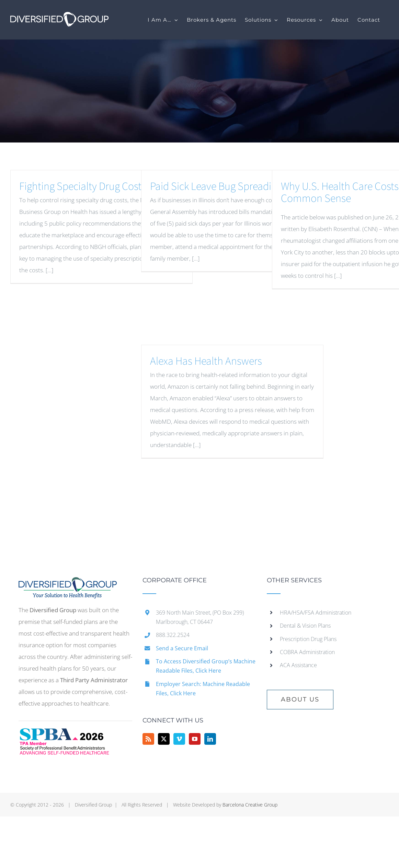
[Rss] (148, 739)
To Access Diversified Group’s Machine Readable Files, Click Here (206, 666)
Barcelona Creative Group (250, 805)
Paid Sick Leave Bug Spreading (216, 186)
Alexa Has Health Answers (206, 361)
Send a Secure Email (182, 648)
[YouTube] (195, 739)
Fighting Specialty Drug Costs (83, 186)
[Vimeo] (179, 739)
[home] (68, 583)
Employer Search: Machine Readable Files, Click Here (203, 689)
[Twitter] (164, 739)
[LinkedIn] (210, 739)
